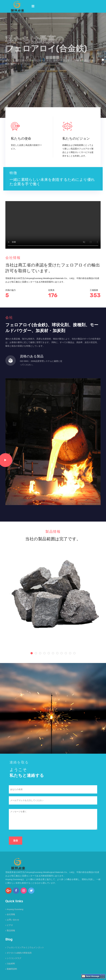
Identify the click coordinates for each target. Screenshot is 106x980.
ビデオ (10, 925)
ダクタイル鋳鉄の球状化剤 (19, 953)
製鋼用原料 (12, 969)
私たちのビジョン (76, 139)
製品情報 (11, 930)
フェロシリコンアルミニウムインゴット (25, 947)
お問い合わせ (13, 920)
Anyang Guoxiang (15, 909)
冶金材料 (11, 964)
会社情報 (11, 914)
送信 (15, 841)
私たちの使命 (21, 139)
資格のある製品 (32, 356)
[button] (103, 60)
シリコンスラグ (14, 958)
